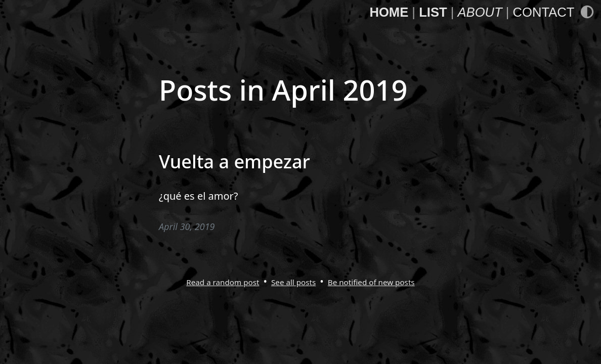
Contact (544, 12)
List (433, 12)
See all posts (293, 282)
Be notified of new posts (371, 282)
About (480, 12)
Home (389, 12)
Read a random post (223, 282)
